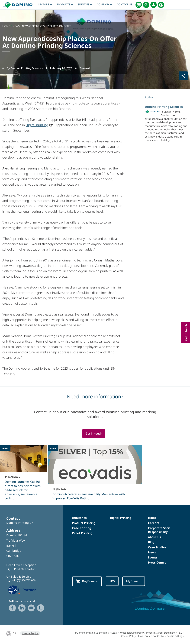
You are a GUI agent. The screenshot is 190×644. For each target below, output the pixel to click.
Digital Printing (121, 518)
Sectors (45, 4)
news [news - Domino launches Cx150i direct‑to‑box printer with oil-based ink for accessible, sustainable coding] (5, 448)
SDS (112, 581)
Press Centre (157, 562)
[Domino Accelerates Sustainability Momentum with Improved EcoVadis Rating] (95, 475)
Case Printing (82, 528)
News (152, 552)
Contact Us (124, 4)
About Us (155, 537)
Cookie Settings (175, 636)
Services (85, 4)
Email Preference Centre (151, 636)
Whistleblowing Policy (132, 633)
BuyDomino (87, 581)
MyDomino (134, 581)
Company (105, 4)
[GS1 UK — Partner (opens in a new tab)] (22, 589)
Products (65, 4)
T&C (180, 633)
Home (152, 518)
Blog (151, 542)
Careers (154, 523)
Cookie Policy (129, 636)
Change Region (30, 633)
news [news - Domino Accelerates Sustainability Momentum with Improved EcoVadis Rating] (53, 448)
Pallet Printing (82, 533)
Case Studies (157, 547)
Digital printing (37, 125)
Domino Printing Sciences (164, 107)
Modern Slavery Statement (161, 633)
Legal (114, 633)
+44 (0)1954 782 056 (24, 580)
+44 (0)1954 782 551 (24, 569)
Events (153, 557)
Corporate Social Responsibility (160, 530)
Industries (79, 518)
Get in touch (94, 433)
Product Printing (84, 523)
